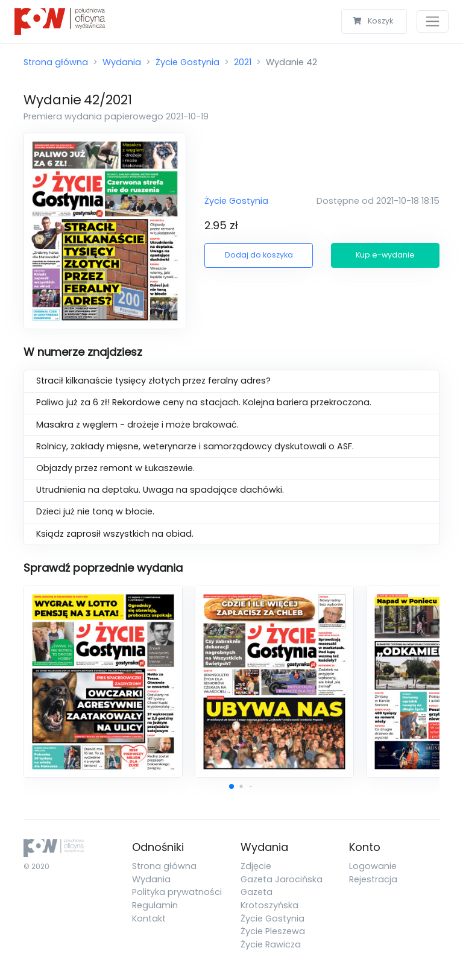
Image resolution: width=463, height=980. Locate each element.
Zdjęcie (256, 866)
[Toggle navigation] (433, 21)
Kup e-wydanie (385, 255)
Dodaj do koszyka (259, 255)
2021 (243, 62)
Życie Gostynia (187, 62)
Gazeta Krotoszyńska (269, 899)
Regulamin (155, 905)
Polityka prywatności (177, 892)
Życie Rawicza (271, 944)
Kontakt (149, 918)
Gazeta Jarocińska (282, 879)
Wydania (122, 62)
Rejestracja (373, 879)
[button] (231, 786)
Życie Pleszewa (273, 931)
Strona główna (56, 62)
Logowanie (373, 866)
